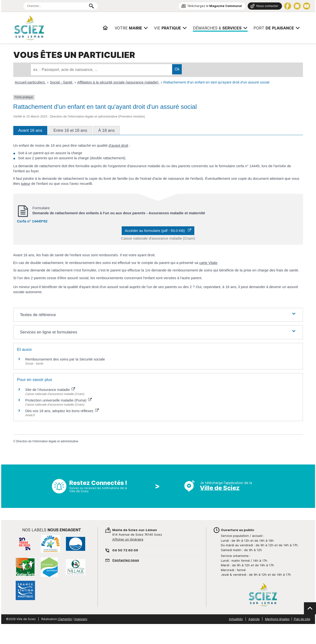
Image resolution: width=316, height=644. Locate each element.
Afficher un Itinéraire (128, 539)
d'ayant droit (118, 145)
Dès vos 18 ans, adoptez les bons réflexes (62, 411)
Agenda (254, 619)
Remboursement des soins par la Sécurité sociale (65, 359)
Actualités (236, 619)
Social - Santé (62, 82)
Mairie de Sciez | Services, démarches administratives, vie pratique (50, 28)
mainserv (81, 619)
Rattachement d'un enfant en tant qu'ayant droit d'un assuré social (216, 82)
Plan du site (302, 619)
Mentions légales (277, 619)
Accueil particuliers (30, 82)
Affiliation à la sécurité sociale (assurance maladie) (118, 82)
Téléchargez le (215, 6)
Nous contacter (267, 6)
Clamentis (65, 619)
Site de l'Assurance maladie (50, 390)
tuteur (26, 184)
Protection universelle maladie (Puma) (59, 400)
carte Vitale (208, 263)
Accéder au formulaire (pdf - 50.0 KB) (158, 231)
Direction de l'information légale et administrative (47, 441)
